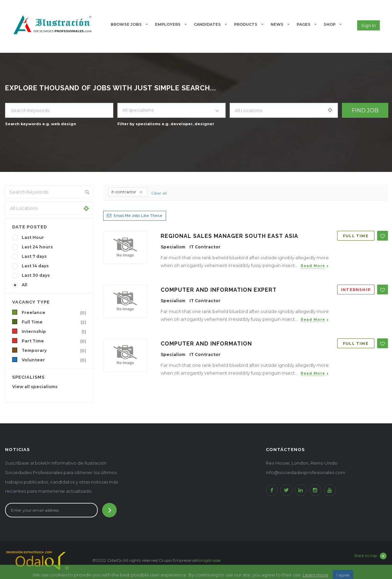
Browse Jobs (126, 24)
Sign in (368, 25)
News (277, 24)
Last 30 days (36, 275)
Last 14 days (35, 266)
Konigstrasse (208, 560)
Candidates (207, 24)
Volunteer (55, 360)
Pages (304, 24)
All (25, 285)
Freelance (55, 313)
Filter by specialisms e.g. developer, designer (166, 124)
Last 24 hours (37, 247)
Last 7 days (34, 256)
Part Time (55, 341)
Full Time (55, 322)
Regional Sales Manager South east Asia (229, 236)
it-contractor (127, 192)
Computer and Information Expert (219, 290)
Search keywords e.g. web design (41, 124)
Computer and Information (206, 344)
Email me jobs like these (138, 216)
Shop (330, 24)
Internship (55, 332)
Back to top (371, 556)
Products (246, 24)
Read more (313, 266)
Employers (168, 24)
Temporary (55, 351)
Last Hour (33, 237)
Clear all (159, 193)
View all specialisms (35, 387)
